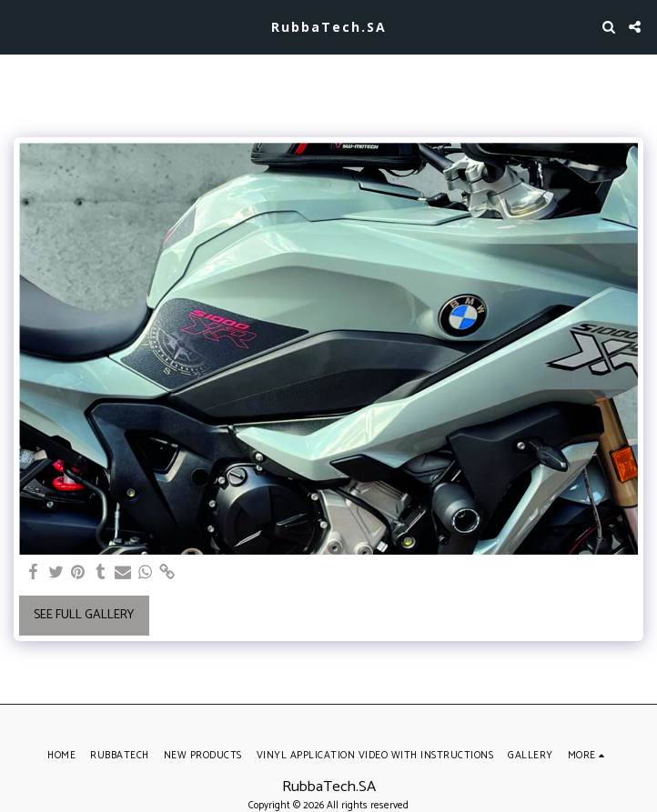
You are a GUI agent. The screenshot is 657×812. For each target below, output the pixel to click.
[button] (20, 26)
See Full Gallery (84, 615)
